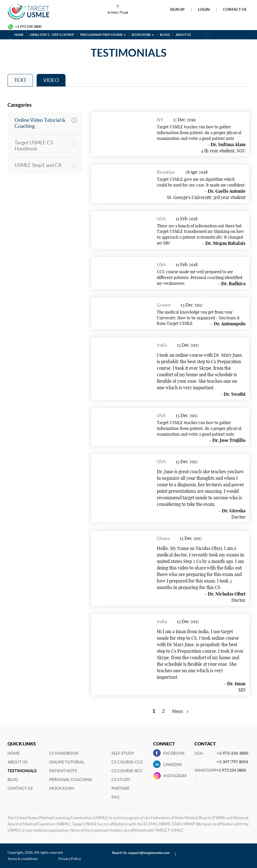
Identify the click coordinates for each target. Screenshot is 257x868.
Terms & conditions (23, 859)
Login (204, 9)
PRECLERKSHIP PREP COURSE (103, 35)
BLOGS (165, 35)
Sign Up (177, 9)
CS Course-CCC (127, 762)
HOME (19, 35)
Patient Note (63, 771)
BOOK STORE (143, 35)
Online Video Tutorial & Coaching (40, 123)
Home (14, 753)
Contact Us (235, 9)
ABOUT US (183, 35)
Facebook (174, 753)
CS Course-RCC (127, 771)
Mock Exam (62, 788)
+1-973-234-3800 (232, 753)
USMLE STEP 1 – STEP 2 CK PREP (52, 35)
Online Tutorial (67, 762)
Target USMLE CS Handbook (34, 146)
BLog (13, 780)
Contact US (20, 788)
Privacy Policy (70, 859)
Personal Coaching (71, 780)
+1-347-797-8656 (232, 762)
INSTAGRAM (175, 776)
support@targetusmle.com (149, 853)
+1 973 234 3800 (28, 27)
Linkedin (172, 764)
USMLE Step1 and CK (38, 165)
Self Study (123, 753)
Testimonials (22, 771)
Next (178, 711)
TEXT (20, 80)
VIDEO (51, 80)
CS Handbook (64, 753)
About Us (18, 762)
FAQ (115, 797)
